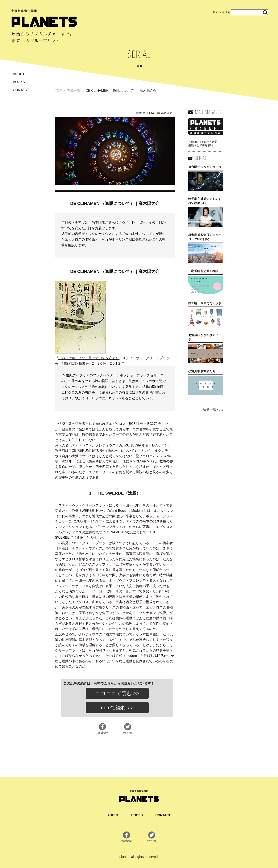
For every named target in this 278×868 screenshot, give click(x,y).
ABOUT (19, 74)
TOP (58, 91)
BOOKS (19, 82)
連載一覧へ (211, 410)
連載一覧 (74, 91)
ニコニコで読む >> (117, 693)
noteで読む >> (117, 708)
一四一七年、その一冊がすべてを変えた (89, 358)
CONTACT (21, 90)
